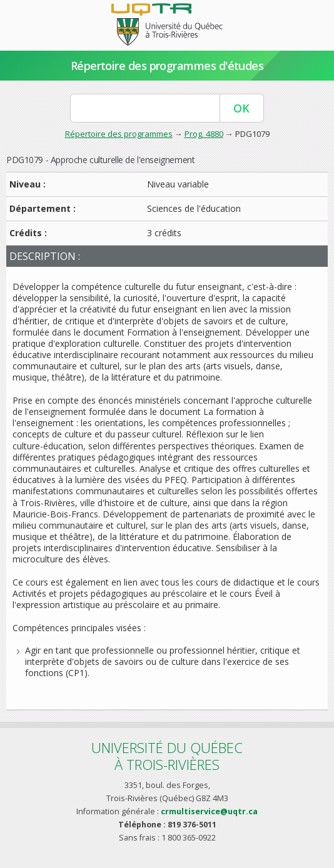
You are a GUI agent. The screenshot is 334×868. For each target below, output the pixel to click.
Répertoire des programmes (119, 134)
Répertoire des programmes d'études (167, 66)
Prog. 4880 (204, 134)
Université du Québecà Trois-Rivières (167, 756)
